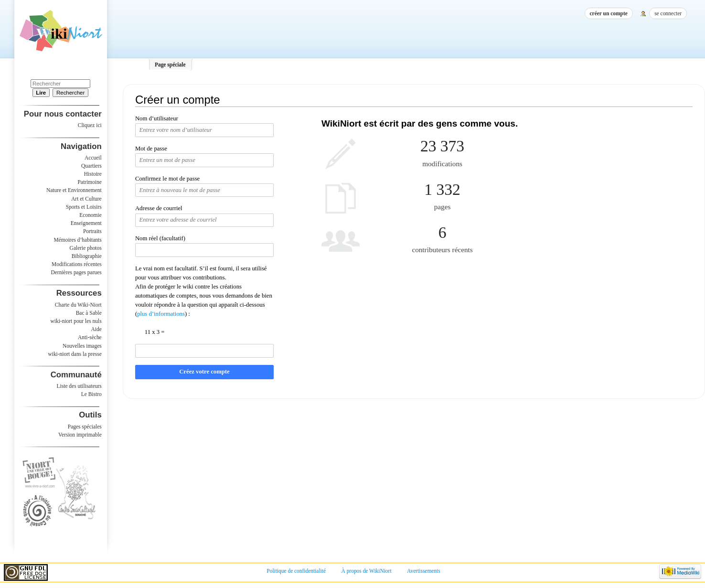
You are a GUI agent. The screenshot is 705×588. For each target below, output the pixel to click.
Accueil (93, 158)
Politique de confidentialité (296, 571)
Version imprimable (80, 435)
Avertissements (424, 571)
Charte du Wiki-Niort (78, 305)
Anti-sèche (90, 337)
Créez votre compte (204, 372)
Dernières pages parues (76, 272)
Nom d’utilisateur (157, 118)
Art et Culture (86, 199)
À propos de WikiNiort (367, 571)
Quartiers (91, 166)
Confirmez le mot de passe (167, 179)
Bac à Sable (89, 313)
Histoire (93, 174)
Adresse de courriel (159, 208)
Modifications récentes (77, 264)
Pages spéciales (85, 427)
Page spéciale (170, 64)
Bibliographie (87, 256)
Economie (90, 215)
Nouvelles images (82, 346)
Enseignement (86, 223)
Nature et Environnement (74, 190)
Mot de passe (151, 149)
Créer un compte (609, 13)
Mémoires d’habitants (78, 240)
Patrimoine (89, 182)
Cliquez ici (90, 125)
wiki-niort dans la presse (75, 354)
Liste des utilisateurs (79, 386)
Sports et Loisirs (84, 207)
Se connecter (668, 13)
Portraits (92, 231)
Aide (96, 329)
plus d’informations (161, 314)
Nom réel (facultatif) (160, 238)
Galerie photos (86, 248)
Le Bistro (91, 394)
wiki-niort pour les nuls (76, 321)
